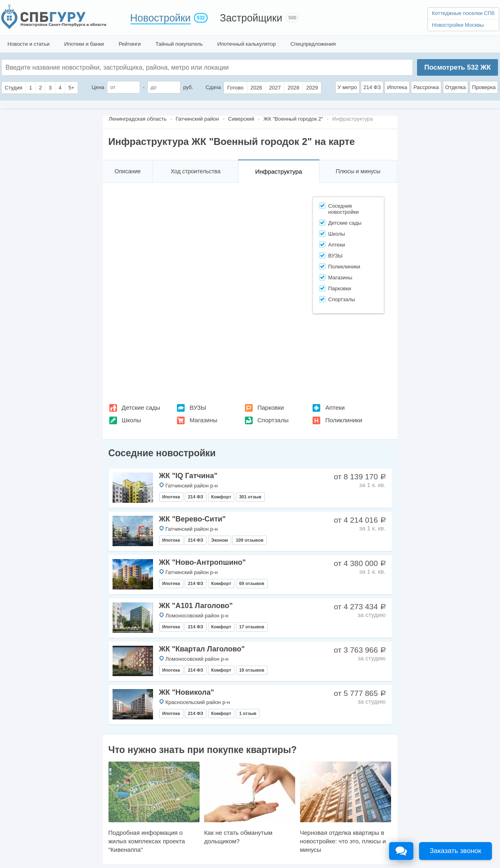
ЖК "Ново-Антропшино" (203, 562)
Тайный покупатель (179, 44)
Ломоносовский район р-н (197, 616)
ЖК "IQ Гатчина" (188, 476)
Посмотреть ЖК (457, 67)
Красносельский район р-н (198, 702)
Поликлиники (344, 420)
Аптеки (335, 407)
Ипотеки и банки (84, 44)
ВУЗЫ (198, 407)
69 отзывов (252, 583)
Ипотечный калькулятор (247, 44)
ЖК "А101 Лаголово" (196, 606)
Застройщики (251, 18)
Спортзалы (273, 420)
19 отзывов (252, 670)
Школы (132, 420)
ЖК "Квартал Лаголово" (202, 649)
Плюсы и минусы (358, 171)
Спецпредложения (313, 44)
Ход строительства (195, 171)
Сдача (213, 87)
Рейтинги (130, 44)
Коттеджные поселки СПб (463, 13)
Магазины (203, 420)
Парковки (271, 407)
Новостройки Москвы (458, 25)
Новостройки (161, 18)
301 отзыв (250, 497)
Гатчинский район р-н (192, 486)
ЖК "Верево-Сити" (193, 519)
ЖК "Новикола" (187, 692)
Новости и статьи (29, 44)
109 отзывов (249, 540)
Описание (128, 171)
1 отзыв (248, 713)
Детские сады (141, 407)
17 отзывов (252, 627)
